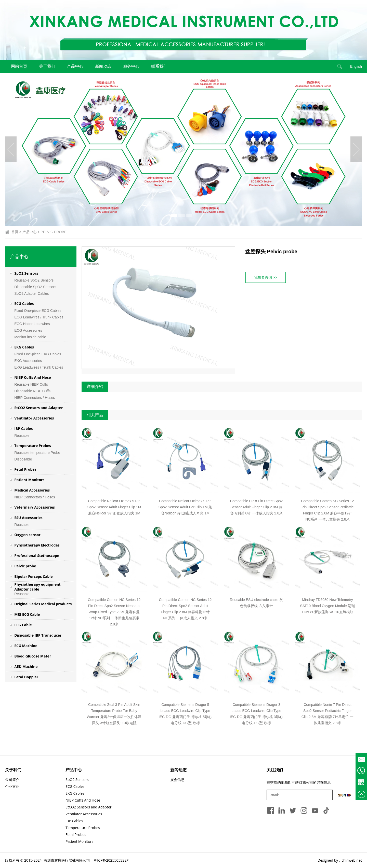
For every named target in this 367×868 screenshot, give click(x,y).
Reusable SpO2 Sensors (34, 280)
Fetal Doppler (26, 677)
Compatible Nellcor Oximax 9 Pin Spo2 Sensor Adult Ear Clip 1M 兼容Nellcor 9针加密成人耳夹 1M (185, 507)
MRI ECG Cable (27, 614)
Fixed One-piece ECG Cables (38, 311)
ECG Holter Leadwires (32, 324)
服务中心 (131, 66)
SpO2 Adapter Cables (31, 293)
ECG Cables (24, 304)
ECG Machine (26, 646)
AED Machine (26, 667)
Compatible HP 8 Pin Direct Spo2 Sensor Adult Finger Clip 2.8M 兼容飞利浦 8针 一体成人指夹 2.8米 (257, 507)
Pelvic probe (25, 566)
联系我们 (159, 66)
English (356, 66)
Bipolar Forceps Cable (33, 576)
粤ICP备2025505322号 (112, 860)
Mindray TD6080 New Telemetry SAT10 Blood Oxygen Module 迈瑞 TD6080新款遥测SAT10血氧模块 (327, 606)
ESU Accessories (28, 518)
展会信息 (177, 780)
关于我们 (47, 66)
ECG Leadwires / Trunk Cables (39, 317)
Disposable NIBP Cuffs (32, 391)
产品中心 (75, 66)
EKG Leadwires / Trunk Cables (39, 367)
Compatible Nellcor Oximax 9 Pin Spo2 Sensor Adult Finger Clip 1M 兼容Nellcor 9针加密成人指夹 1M (114, 507)
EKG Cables (24, 347)
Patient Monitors (29, 480)
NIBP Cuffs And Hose (32, 377)
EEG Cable (23, 625)
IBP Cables (23, 429)
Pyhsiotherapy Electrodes (37, 545)
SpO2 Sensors (26, 273)
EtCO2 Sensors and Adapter (38, 408)
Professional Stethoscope (37, 556)
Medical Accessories (32, 490)
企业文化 (12, 786)
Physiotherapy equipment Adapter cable (37, 587)
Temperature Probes (33, 446)
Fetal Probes (25, 469)
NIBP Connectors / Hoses (35, 398)
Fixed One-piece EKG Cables (38, 354)
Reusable (22, 436)
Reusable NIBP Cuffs (31, 384)
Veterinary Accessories (35, 507)
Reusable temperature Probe (37, 453)
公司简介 (12, 780)
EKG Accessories (28, 361)
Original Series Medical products (43, 604)
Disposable (23, 459)
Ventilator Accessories (34, 418)
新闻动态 (103, 66)
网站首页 (19, 66)
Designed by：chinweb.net (340, 860)
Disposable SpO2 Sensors (35, 287)
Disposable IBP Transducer (38, 635)
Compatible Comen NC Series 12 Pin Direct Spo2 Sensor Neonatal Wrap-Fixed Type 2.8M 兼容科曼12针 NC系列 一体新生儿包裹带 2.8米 (114, 612)
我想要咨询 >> (266, 277)
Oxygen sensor (27, 535)
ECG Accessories (28, 330)
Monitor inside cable (31, 337)
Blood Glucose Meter (33, 656)
